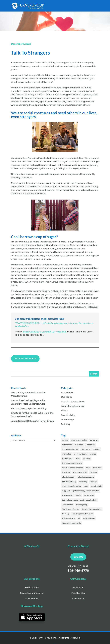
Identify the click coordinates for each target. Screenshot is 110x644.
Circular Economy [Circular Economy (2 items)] (70, 449)
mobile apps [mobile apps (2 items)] (67, 458)
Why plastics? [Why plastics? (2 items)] (89, 518)
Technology (67, 420)
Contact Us (78, 599)
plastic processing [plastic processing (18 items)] (86, 477)
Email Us (78, 557)
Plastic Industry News (73, 401)
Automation (68, 392)
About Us (78, 587)
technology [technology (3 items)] (89, 495)
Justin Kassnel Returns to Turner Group (32, 421)
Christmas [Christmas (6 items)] (90, 445)
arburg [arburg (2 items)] (65, 440)
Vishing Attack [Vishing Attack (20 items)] (68, 518)
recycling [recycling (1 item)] (83, 482)
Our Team (66, 397)
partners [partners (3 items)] (93, 472)
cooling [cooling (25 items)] (97, 449)
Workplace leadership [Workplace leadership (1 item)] (71, 523)
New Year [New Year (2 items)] (97, 468)
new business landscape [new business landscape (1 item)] (73, 468)
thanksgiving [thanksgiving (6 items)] (82, 505)
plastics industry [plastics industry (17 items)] (69, 482)
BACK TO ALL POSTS (25, 359)
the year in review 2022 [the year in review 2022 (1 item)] (92, 509)
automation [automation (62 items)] (67, 445)
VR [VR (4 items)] (79, 518)
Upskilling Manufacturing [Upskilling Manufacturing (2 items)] (82, 514)
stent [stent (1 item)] (86, 486)
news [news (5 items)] (88, 468)
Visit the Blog (78, 593)
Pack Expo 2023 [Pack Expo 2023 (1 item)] (80, 472)
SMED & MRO (32, 587)
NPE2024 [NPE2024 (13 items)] (66, 472)
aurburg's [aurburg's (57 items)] (94, 440)
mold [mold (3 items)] (78, 458)
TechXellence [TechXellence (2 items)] (68, 505)
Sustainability (68, 415)
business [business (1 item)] (79, 445)
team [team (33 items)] (79, 495)
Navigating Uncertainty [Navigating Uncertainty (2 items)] (72, 463)
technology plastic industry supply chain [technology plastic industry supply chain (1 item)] (80, 500)
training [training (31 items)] (65, 514)
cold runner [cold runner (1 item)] (86, 449)
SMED (64, 411)
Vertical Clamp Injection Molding (29, 408)
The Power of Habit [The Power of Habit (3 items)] (70, 509)
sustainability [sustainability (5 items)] (68, 495)
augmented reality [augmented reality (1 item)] (79, 440)
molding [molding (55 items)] (87, 458)
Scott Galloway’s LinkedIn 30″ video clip (44, 332)
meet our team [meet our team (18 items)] (80, 454)
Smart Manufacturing (73, 406)
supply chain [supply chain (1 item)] (96, 486)
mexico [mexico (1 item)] (93, 454)
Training (65, 424)
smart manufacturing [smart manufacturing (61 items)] (71, 486)
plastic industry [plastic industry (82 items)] (69, 477)
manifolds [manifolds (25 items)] (66, 454)
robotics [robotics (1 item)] (93, 482)
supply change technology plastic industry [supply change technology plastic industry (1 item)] (80, 491)
